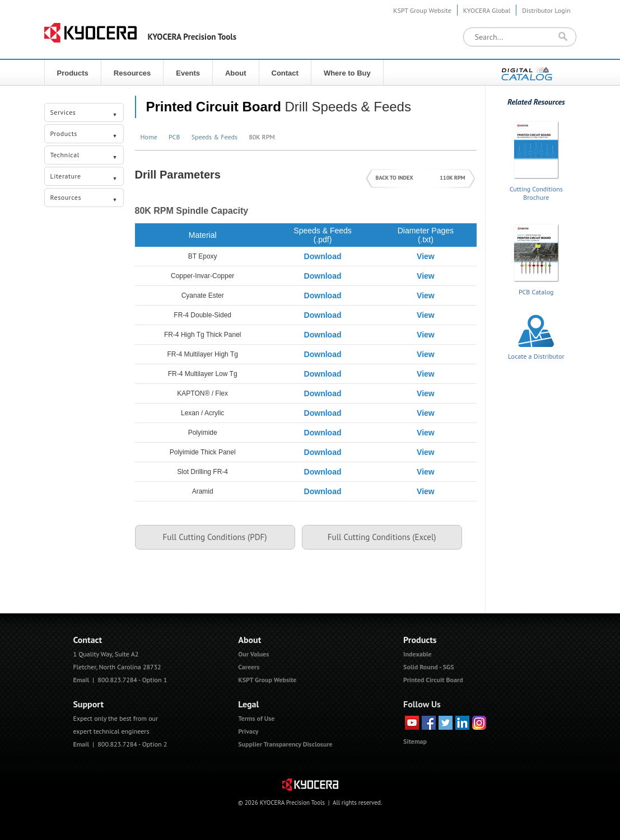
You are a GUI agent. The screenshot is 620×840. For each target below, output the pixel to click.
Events (188, 73)
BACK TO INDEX (395, 178)
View (426, 256)
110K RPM (452, 178)
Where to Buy (347, 73)
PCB (174, 137)
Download (323, 256)
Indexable (418, 654)
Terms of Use (256, 718)
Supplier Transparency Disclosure (285, 744)
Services (84, 114)
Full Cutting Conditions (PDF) (215, 537)
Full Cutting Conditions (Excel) (382, 537)
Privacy (248, 731)
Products (73, 73)
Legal (248, 704)
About (236, 73)
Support (88, 704)
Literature (84, 177)
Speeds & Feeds (215, 137)
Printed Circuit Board (214, 107)
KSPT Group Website (422, 10)
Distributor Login (546, 10)
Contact (285, 73)
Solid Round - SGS (429, 667)
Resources (132, 73)
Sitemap (415, 741)
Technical (84, 156)
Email (81, 680)
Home (149, 137)
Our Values (253, 654)
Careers (249, 667)
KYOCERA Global (487, 10)
